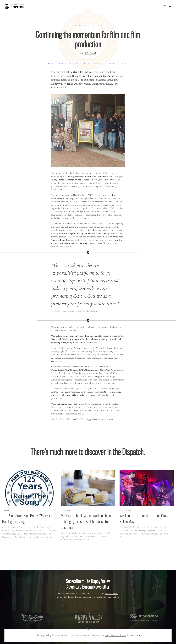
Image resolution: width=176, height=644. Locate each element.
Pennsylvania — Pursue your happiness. (32, 618)
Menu (170, 7)
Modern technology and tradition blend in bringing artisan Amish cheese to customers (87, 521)
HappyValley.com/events (116, 635)
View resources (132, 635)
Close (166, 635)
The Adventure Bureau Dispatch (14, 7)
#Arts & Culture (94, 64)
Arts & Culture (125, 510)
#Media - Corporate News (64, 64)
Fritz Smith (90, 53)
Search (165, 7)
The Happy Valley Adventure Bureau (84, 176)
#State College (118, 64)
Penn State (6, 510)
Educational (66, 510)
